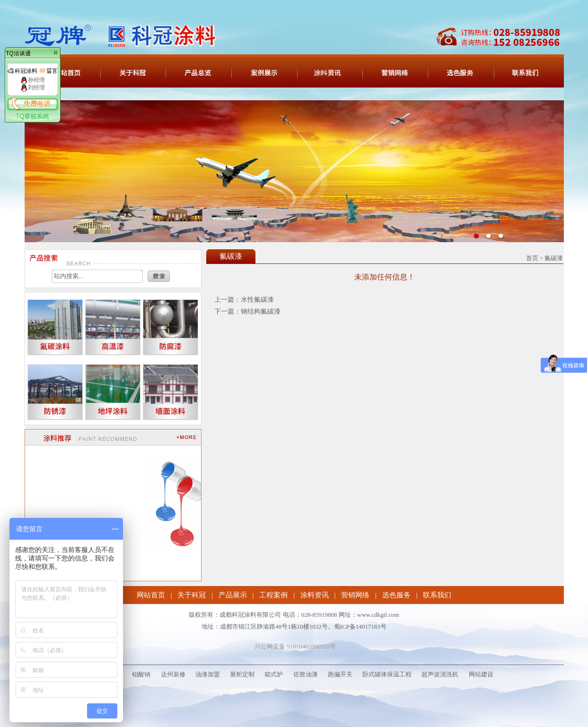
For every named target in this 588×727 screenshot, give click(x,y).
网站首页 (151, 595)
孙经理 (33, 80)
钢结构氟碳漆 (261, 311)
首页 (532, 258)
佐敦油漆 (306, 674)
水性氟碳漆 (257, 300)
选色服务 (396, 595)
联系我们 (437, 595)
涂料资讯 (315, 595)
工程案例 (273, 595)
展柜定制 (242, 674)
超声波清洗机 (440, 674)
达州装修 (173, 674)
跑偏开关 (340, 674)
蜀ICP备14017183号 (360, 626)
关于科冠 (192, 595)
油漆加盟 (208, 674)
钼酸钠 (141, 674)
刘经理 (33, 88)
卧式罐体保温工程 (387, 674)
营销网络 (355, 595)
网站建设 (481, 674)
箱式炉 (274, 674)
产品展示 (233, 595)
